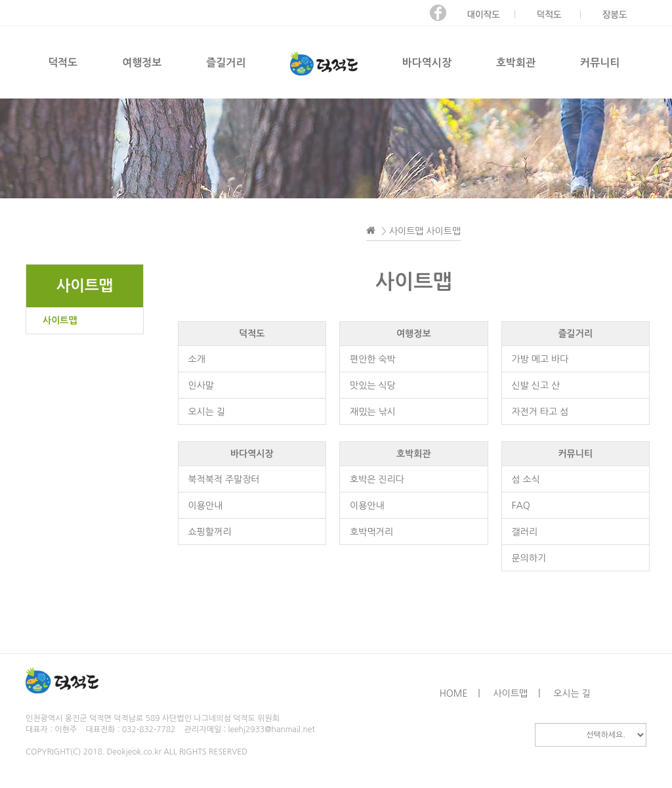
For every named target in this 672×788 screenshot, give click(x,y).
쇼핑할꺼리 (210, 532)
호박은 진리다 (377, 479)
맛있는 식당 (373, 385)
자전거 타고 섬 (540, 412)
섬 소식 (526, 479)
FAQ (521, 506)
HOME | (460, 693)
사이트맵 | (517, 693)
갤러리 (525, 532)
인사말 (201, 385)
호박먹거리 (371, 532)
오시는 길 (207, 412)
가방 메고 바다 (540, 359)
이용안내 (206, 506)
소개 (197, 359)
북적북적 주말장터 (224, 479)
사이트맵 (60, 320)
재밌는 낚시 (373, 412)
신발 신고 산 (536, 385)
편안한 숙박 (373, 359)
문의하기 (529, 558)
